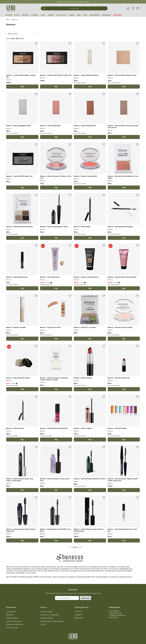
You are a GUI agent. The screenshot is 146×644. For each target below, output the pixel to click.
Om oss (43, 624)
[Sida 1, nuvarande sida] (69, 547)
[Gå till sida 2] (71, 547)
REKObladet (107, 15)
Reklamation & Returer (15, 624)
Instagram (79, 615)
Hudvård (35, 15)
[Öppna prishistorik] (51, 283)
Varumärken (95, 15)
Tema (85, 15)
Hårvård (25, 15)
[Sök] (74, 8)
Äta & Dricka (61, 15)
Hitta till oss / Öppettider (50, 615)
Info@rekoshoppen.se (117, 615)
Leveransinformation (14, 621)
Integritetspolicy (47, 618)
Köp (90, 87)
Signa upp (85, 598)
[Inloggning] (128, 8)
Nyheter (9, 15)
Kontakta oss (11, 612)
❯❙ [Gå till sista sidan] (80, 547)
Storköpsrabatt (46, 612)
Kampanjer (117, 15)
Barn (79, 15)
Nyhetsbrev (79, 618)
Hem (8, 19)
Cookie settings (12, 628)
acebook (79, 611)
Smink (43, 15)
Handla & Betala (12, 618)
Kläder (72, 15)
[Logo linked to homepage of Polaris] (11, 8)
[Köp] (22, 87)
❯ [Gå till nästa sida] (75, 547)
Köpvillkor (10, 615)
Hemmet (51, 15)
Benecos (15, 19)
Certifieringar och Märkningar (52, 621)
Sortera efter (13, 34)
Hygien (17, 15)
